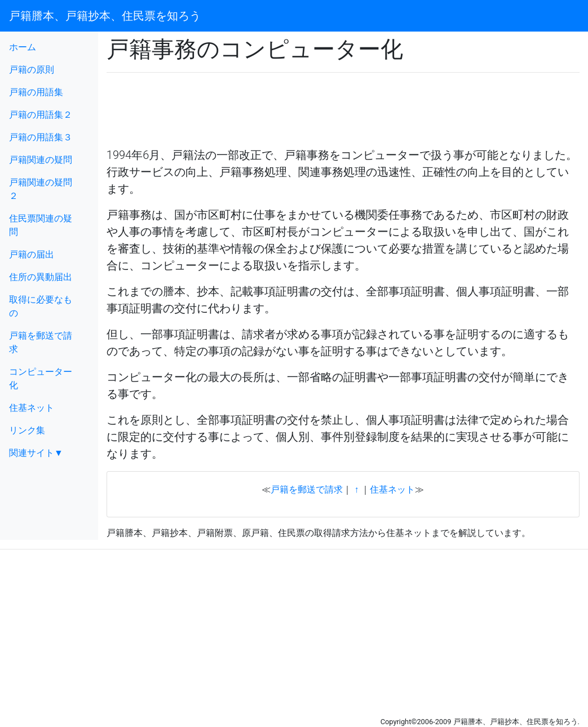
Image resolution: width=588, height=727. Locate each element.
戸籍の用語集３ (41, 137)
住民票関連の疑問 (41, 225)
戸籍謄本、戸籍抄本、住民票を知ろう (105, 16)
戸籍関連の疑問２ (41, 189)
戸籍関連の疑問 (41, 160)
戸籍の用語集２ (41, 115)
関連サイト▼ (36, 453)
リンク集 (27, 430)
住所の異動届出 (41, 277)
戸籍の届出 (32, 254)
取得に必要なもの (41, 306)
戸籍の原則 (32, 70)
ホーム (23, 47)
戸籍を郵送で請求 (41, 342)
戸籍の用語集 (36, 92)
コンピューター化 (41, 378)
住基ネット (32, 408)
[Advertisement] (238, 99)
